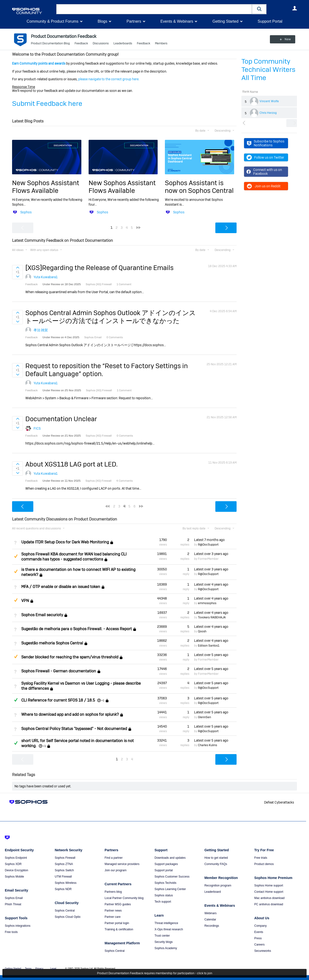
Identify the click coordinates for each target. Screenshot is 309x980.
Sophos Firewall (65, 858)
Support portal (164, 870)
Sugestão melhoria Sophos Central (52, 643)
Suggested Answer (16, 556)
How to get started (216, 858)
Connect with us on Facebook (264, 172)
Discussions (101, 43)
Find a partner (114, 858)
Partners (134, 21)
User (295, 8)
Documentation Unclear (61, 419)
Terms (28, 969)
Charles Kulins (207, 745)
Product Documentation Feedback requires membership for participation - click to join (155, 973)
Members (161, 43)
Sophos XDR (13, 864)
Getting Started (225, 21)
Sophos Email (14, 898)
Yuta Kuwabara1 (46, 277)
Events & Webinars (177, 21)
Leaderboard (213, 892)
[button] (259, 9)
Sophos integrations (18, 926)
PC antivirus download (269, 904)
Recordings (212, 926)
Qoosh (202, 631)
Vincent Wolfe (269, 101)
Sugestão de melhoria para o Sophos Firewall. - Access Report (77, 629)
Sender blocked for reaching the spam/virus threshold (70, 657)
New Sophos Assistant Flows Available (46, 187)
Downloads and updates (170, 858)
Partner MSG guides (118, 904)
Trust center (162, 936)
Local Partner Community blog (124, 898)
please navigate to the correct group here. (109, 79)
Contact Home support (269, 892)
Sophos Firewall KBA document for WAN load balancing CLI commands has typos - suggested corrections (74, 557)
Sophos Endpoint (16, 858)
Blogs (102, 21)
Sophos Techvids (165, 883)
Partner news (113, 911)
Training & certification (119, 929)
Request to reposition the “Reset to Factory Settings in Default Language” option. (107, 370)
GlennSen (204, 717)
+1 (103, 700)
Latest (209, 540)
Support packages (166, 864)
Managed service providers (122, 864)
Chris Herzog (268, 113)
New (286, 39)
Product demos (264, 864)
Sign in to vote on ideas (18, 268)
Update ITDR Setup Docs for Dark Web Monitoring (65, 542)
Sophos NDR (63, 889)
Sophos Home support (269, 885)
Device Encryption (17, 870)
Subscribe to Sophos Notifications (266, 143)
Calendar (210, 919)
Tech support (163, 902)
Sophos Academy (166, 948)
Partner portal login (117, 923)
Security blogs (164, 942)
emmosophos (207, 603)
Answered (16, 700)
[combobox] (154, 9)
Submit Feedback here (47, 104)
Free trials (261, 858)
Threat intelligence (166, 923)
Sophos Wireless (66, 883)
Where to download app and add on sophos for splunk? (70, 715)
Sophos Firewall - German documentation (59, 671)
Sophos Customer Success (172, 877)
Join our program (116, 870)
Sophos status (164, 895)
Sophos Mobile (14, 877)
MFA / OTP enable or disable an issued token (61, 587)
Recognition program (218, 885)
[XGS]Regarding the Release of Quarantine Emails (99, 268)
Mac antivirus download (269, 898)
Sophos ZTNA (64, 864)
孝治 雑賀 (41, 330)
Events (259, 932)
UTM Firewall (63, 877)
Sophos (26, 212)
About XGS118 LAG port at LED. (71, 464)
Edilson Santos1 (209, 646)
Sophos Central (65, 911)
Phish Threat (13, 904)
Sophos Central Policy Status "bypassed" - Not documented (74, 729)
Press (258, 938)
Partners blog (113, 892)
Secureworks (263, 951)
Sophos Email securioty (42, 615)
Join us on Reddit (263, 186)
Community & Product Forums (52, 21)
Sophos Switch (64, 870)
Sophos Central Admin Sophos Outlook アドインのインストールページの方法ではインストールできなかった (111, 317)
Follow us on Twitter (265, 157)
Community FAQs (216, 864)
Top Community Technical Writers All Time (268, 70)
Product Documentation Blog (50, 43)
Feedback (81, 43)
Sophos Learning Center (170, 889)
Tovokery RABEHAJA (212, 617)
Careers (259, 945)
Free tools (11, 932)
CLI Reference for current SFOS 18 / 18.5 (58, 700)
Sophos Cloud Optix (68, 917)
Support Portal (270, 21)
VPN (25, 601)
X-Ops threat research (169, 929)
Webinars (211, 913)
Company (260, 926)
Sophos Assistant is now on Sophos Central (199, 187)
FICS (37, 428)
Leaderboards (123, 43)
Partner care (112, 917)
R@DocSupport (208, 545)
